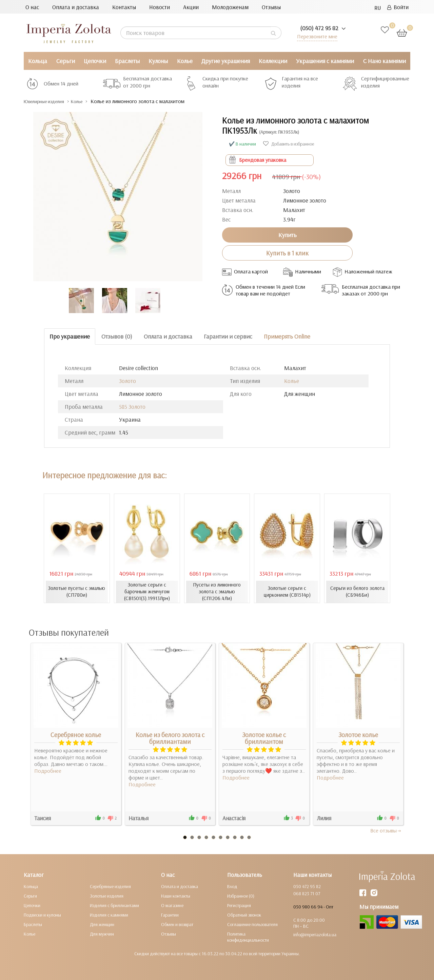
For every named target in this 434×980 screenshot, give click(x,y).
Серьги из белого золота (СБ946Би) (357, 592)
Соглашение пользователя (252, 924)
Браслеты (127, 61)
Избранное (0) (241, 896)
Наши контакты (176, 896)
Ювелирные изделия (49, 101)
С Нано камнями (384, 61)
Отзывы (271, 7)
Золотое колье (358, 734)
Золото (127, 381)
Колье (185, 61)
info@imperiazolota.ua (315, 934)
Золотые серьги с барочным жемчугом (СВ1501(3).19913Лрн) (147, 592)
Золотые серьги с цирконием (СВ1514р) (287, 592)
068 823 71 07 (307, 893)
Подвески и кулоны (42, 915)
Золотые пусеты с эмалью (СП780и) (77, 592)
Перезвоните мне (316, 36)
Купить (288, 235)
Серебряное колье (76, 734)
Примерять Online (287, 336)
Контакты (124, 7)
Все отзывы (386, 830)
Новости (160, 7)
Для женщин (102, 924)
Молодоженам (230, 7)
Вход (232, 886)
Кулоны (158, 61)
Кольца (38, 61)
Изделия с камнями (109, 915)
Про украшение (70, 336)
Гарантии (170, 915)
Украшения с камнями (325, 61)
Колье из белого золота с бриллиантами (170, 738)
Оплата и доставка (76, 7)
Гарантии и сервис (228, 336)
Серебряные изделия (110, 886)
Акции (191, 7)
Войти (398, 7)
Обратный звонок (244, 915)
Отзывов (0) (117, 336)
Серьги (66, 61)
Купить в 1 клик (287, 253)
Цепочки (95, 61)
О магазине (172, 905)
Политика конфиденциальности (248, 937)
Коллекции (273, 61)
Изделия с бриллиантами (114, 905)
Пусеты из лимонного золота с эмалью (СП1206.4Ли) (217, 592)
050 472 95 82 (307, 886)
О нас (32, 7)
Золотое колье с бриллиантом (264, 738)
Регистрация (239, 905)
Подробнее (48, 770)
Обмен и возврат (177, 924)
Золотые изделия (107, 896)
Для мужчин (102, 934)
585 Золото (132, 407)
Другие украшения (226, 61)
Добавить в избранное (289, 144)
